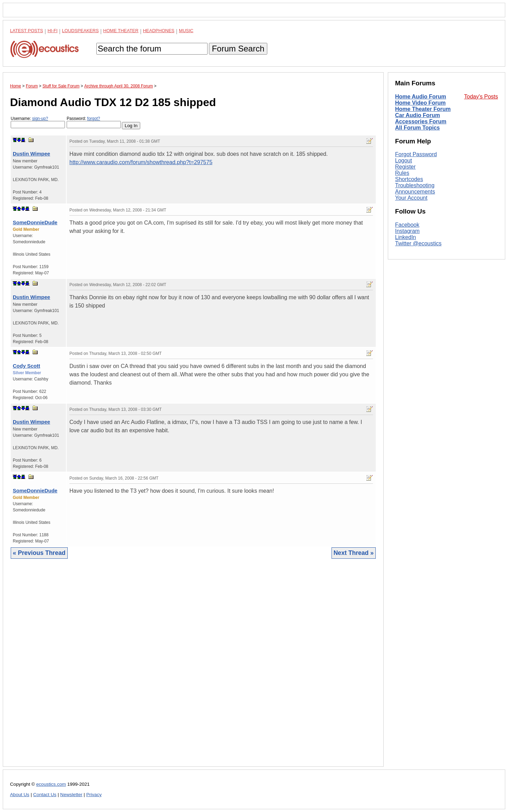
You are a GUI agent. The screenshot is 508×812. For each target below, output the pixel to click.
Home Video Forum (420, 103)
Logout (404, 160)
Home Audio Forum (421, 97)
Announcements (415, 192)
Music (186, 31)
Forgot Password (416, 154)
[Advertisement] (193, 668)
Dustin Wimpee (31, 154)
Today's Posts (481, 97)
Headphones (159, 31)
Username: (38, 122)
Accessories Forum (421, 121)
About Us (20, 795)
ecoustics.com (51, 784)
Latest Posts (27, 31)
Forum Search (238, 49)
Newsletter (71, 795)
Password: (94, 122)
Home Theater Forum (423, 109)
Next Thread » (354, 553)
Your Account (411, 198)
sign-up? (40, 119)
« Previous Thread (39, 553)
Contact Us (45, 795)
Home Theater (121, 31)
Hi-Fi (53, 31)
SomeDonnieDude (35, 222)
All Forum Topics (417, 128)
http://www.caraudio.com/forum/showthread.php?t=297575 (141, 162)
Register (405, 167)
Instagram (407, 231)
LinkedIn (406, 237)
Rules (402, 173)
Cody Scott (26, 366)
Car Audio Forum (418, 115)
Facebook (407, 225)
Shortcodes (409, 179)
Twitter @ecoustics (418, 243)
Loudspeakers (80, 31)
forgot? (93, 119)
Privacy (94, 795)
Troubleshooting (415, 185)
